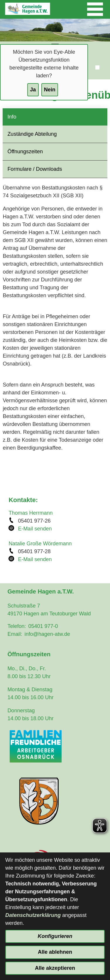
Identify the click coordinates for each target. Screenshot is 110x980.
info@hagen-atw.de (47, 634)
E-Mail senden (35, 529)
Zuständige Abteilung (32, 134)
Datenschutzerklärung (33, 915)
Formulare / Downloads (35, 169)
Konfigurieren (55, 936)
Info (12, 117)
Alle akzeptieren (55, 968)
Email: (15, 634)
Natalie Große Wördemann (40, 544)
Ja (33, 90)
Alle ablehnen (55, 952)
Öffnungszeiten (25, 152)
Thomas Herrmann (31, 513)
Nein (50, 90)
